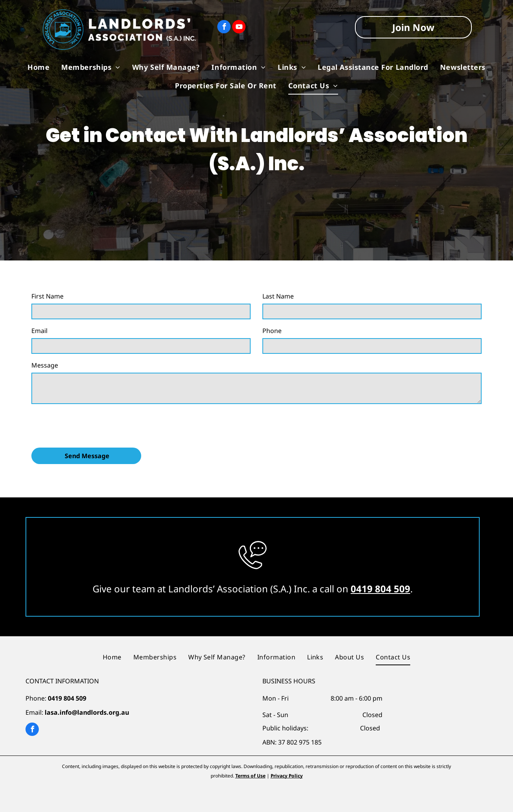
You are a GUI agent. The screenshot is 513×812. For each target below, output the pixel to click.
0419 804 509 (380, 589)
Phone (272, 331)
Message (45, 365)
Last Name (278, 296)
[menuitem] (38, 67)
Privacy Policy (287, 776)
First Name (47, 296)
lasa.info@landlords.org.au (87, 712)
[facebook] (224, 28)
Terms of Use (250, 776)
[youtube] (239, 28)
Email (39, 331)
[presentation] (91, 424)
